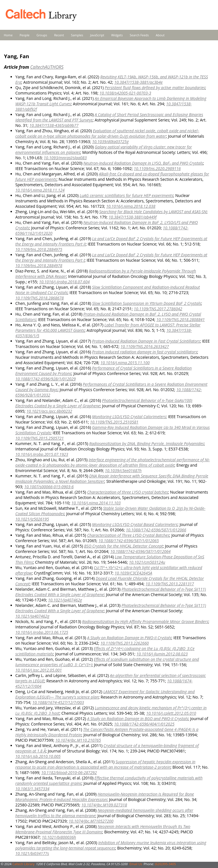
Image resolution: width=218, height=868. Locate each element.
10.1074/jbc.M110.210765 (78, 740)
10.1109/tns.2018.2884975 (39, 249)
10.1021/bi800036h (59, 837)
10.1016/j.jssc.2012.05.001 (39, 670)
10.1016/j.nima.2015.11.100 (125, 363)
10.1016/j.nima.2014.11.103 (96, 503)
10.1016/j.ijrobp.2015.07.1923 (42, 454)
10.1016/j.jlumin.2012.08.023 (162, 654)
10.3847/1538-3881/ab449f (133, 217)
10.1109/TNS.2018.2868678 (39, 298)
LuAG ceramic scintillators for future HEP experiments (126, 195)
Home (8, 35)
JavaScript (97, 35)
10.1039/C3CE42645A (133, 573)
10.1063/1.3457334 (32, 789)
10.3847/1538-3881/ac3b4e (139, 82)
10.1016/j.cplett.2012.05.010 (171, 713)
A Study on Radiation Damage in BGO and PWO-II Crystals (138, 719)
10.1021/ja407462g (65, 600)
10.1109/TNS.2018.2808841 (181, 319)
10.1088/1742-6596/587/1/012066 (156, 530)
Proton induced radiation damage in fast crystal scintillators (144, 352)
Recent (59, 35)
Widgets (117, 35)
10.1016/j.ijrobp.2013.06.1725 (42, 632)
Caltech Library (23, 864)
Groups (42, 35)
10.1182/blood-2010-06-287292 (69, 772)
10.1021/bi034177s (32, 853)
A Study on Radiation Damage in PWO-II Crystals (129, 638)
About (160, 35)
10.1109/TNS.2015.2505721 (39, 438)
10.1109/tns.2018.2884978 (39, 266)
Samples (77, 35)
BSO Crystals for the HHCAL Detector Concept (123, 546)
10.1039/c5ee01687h (123, 470)
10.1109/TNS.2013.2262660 (125, 643)
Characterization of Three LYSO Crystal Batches (128, 535)
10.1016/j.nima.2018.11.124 (40, 190)
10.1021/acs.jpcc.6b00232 (49, 411)
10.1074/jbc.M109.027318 (104, 805)
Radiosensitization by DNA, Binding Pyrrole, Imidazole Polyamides (146, 444)
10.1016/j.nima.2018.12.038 (131, 206)
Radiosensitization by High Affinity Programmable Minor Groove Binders (145, 621)
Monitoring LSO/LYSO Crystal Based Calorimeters (135, 524)
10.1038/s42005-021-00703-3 (125, 93)
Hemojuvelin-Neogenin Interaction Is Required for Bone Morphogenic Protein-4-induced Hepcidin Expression (105, 797)
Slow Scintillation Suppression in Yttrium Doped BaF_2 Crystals (146, 303)
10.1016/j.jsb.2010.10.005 (38, 756)
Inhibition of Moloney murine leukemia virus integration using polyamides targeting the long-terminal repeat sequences (111, 845)
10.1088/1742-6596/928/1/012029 (46, 379)
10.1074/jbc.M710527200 (91, 821)
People (25, 35)
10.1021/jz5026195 (32, 519)
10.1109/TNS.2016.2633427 (144, 346)
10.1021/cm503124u (147, 562)
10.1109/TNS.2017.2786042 (158, 309)
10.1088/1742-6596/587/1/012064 (140, 551)
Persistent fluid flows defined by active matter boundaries (155, 88)
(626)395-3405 (165, 864)
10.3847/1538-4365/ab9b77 (54, 125)
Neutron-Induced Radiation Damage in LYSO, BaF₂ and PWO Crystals (143, 163)
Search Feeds (139, 35)
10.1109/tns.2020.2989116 (157, 168)
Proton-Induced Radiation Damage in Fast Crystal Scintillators (146, 341)
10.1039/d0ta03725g (110, 141)
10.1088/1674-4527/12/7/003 (58, 702)
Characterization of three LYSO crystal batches (128, 492)
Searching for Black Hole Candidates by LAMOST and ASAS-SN (153, 212)
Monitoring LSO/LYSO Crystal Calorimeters (129, 417)
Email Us (136, 864)
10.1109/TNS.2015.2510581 (114, 422)
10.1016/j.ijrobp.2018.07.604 (64, 282)
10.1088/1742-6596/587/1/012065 (129, 541)
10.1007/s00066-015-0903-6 (49, 487)
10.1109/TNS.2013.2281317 (170, 584)
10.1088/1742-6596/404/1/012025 (144, 724)
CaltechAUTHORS (47, 67)
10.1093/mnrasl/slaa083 (65, 158)
